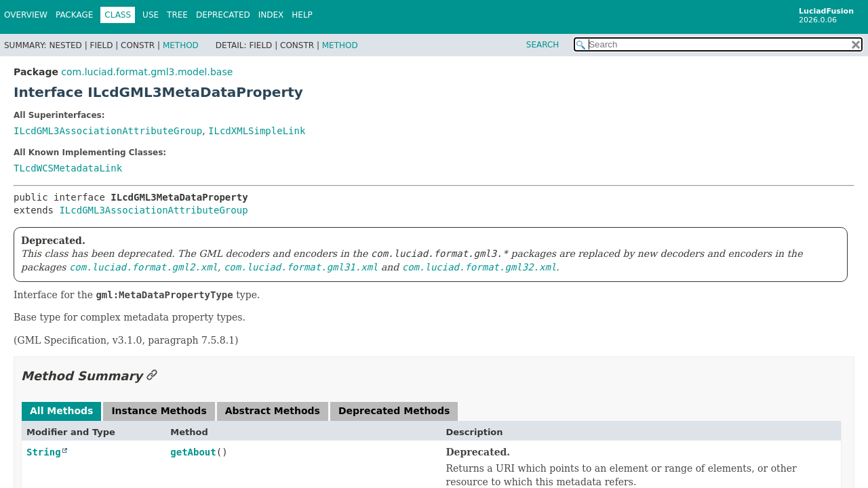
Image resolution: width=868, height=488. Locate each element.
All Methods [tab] (61, 411)
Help (302, 15)
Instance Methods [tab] (159, 411)
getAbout (193, 452)
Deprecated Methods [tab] (394, 411)
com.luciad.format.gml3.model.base (147, 72)
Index (271, 15)
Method (181, 45)
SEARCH (543, 45)
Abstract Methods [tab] (273, 411)
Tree (177, 15)
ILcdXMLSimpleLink (257, 131)
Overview (26, 15)
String (44, 452)
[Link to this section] (152, 376)
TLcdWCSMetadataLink (68, 168)
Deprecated (223, 15)
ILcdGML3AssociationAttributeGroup (108, 131)
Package (74, 15)
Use (151, 15)
